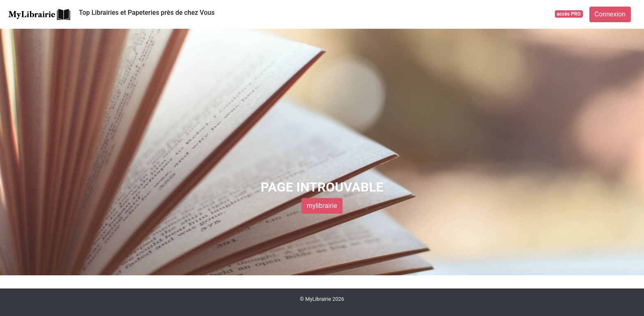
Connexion (610, 14)
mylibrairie (322, 206)
